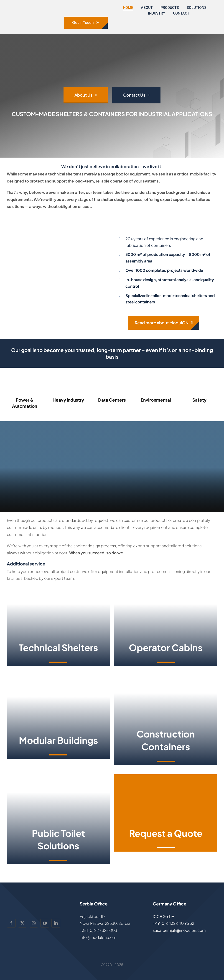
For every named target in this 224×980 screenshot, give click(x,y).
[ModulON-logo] (33, 7)
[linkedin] (56, 923)
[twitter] (22, 923)
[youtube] (45, 923)
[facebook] (11, 923)
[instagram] (34, 923)
